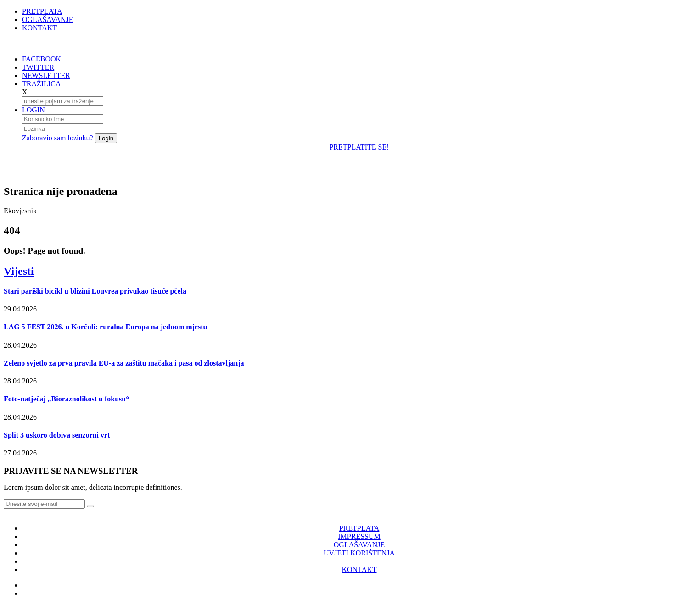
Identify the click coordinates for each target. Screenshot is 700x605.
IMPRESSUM (359, 536)
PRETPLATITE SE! (359, 147)
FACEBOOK (42, 59)
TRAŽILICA (41, 84)
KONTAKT (39, 28)
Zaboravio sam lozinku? (58, 138)
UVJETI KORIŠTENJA (359, 553)
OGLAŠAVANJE (48, 19)
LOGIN (34, 110)
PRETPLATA (42, 11)
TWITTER (38, 67)
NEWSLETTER (46, 75)
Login (106, 138)
